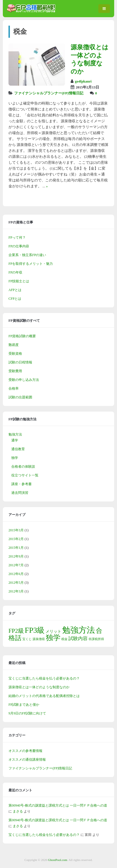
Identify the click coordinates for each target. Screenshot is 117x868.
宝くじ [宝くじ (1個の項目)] (27, 639)
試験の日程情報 (20, 362)
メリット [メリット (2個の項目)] (53, 631)
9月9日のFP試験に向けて (27, 713)
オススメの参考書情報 (25, 751)
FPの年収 (15, 272)
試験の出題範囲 (20, 397)
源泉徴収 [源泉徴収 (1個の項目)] (39, 639)
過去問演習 (20, 493)
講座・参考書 (21, 484)
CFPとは (15, 299)
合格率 (14, 389)
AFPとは (15, 290)
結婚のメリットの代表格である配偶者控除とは (44, 696)
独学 (15, 458)
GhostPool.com (58, 860)
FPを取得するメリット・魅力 (31, 264)
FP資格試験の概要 (22, 336)
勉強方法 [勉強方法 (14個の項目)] (79, 630)
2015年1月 (16, 548)
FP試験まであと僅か (24, 705)
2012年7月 (16, 565)
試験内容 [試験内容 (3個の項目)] (78, 639)
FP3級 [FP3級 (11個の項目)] (35, 630)
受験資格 (15, 354)
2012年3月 (16, 591)
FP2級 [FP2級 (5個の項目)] (16, 631)
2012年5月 (16, 583)
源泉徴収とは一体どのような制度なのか (39, 687)
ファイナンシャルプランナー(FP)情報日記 (49, 93)
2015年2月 (16, 539)
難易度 (14, 345)
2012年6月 (16, 574)
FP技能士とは (19, 281)
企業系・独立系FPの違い (27, 255)
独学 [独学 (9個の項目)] (53, 638)
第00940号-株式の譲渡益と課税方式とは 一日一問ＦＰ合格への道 (58, 805)
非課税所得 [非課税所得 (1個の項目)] (96, 639)
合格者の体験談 (23, 467)
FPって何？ (17, 237)
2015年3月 (16, 530)
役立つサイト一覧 (25, 475)
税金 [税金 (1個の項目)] (64, 639)
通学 (15, 440)
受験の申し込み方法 (24, 380)
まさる (18, 811)
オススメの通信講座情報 (27, 760)
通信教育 (18, 449)
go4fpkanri (83, 81)
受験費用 (15, 371)
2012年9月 (16, 556)
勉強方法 (15, 434)
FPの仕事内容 (19, 246)
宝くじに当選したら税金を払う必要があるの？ (44, 678)
